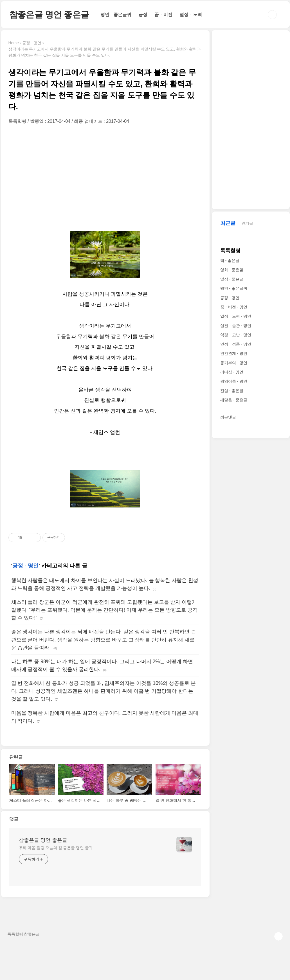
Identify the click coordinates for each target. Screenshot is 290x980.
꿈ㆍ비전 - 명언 (234, 307)
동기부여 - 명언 (234, 363)
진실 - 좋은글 (232, 391)
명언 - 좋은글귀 (116, 15)
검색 (272, 15)
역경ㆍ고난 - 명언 (236, 335)
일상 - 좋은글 (232, 279)
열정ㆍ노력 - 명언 (236, 316)
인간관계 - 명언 (234, 353)
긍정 (143, 15)
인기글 (247, 223)
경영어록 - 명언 (234, 381)
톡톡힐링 (230, 251)
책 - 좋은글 (230, 260)
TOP (278, 936)
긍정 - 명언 (25, 566)
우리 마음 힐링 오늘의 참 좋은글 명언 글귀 (56, 848)
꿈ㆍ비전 (163, 15)
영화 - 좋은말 (232, 270)
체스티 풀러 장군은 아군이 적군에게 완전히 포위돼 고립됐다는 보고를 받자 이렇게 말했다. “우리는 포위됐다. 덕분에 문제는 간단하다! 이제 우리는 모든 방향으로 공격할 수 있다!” (104, 610)
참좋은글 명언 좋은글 (49, 15)
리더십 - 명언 (232, 372)
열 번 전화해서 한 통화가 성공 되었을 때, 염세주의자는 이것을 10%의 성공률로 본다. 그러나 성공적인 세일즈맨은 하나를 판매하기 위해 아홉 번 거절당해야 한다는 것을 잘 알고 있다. (104, 691)
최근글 (228, 223)
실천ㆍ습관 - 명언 (236, 326)
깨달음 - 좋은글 (234, 400)
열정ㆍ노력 (191, 15)
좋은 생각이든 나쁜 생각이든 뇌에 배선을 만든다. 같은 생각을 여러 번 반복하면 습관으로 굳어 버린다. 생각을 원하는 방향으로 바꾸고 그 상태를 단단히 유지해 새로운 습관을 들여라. (104, 640)
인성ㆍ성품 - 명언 (236, 344)
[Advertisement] (105, 178)
